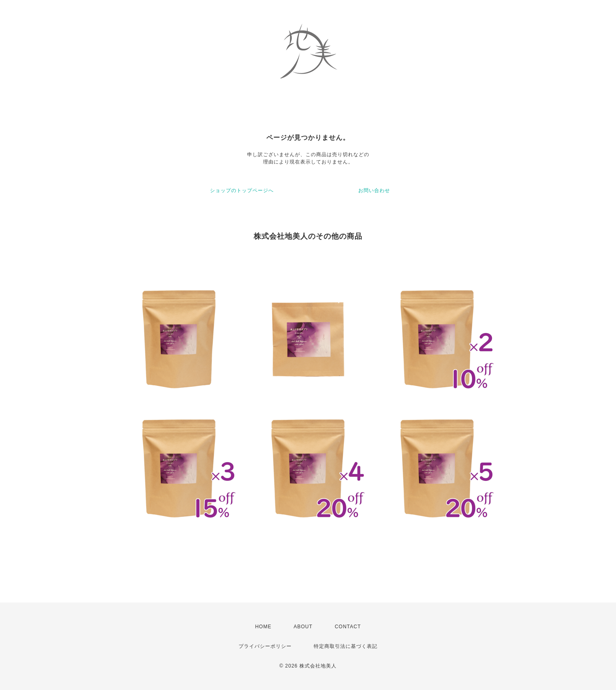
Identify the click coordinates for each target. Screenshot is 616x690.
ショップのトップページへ (242, 190)
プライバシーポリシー (265, 646)
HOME (263, 627)
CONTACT (348, 627)
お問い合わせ (374, 190)
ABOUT (303, 627)
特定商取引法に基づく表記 (346, 646)
